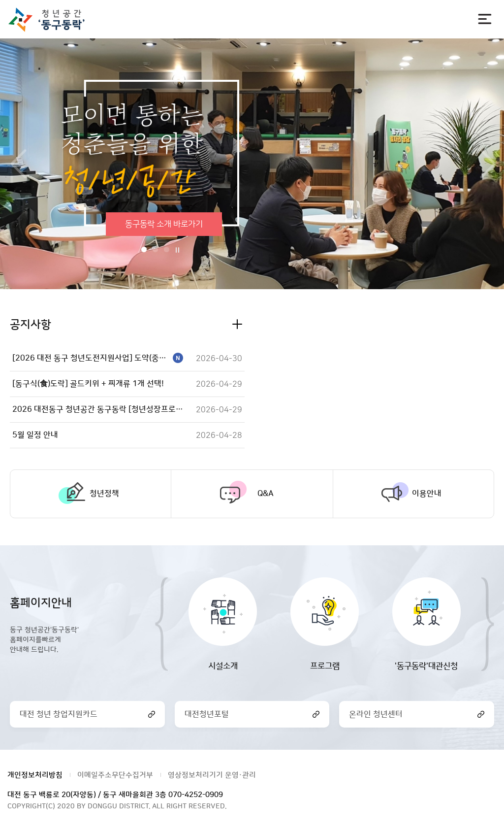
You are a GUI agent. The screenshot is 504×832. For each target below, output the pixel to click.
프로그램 (325, 666)
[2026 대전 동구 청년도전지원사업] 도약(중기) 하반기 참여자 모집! (98, 358)
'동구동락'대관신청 (426, 666)
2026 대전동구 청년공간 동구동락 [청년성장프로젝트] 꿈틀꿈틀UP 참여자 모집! (98, 409)
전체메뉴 (485, 19)
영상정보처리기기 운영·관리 (212, 775)
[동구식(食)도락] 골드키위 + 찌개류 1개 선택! (88, 384)
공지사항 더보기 (237, 324)
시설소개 (223, 666)
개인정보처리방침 (35, 775)
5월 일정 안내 (35, 435)
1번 (144, 250)
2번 (155, 250)
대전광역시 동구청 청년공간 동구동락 (51, 19)
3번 (167, 250)
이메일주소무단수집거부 (115, 775)
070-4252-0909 (196, 795)
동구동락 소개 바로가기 (164, 224)
